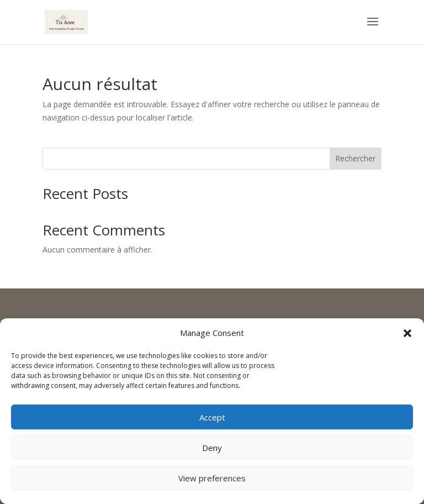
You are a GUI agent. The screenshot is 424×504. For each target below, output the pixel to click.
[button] (407, 333)
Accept (212, 417)
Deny (212, 448)
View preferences (212, 478)
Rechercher (355, 158)
